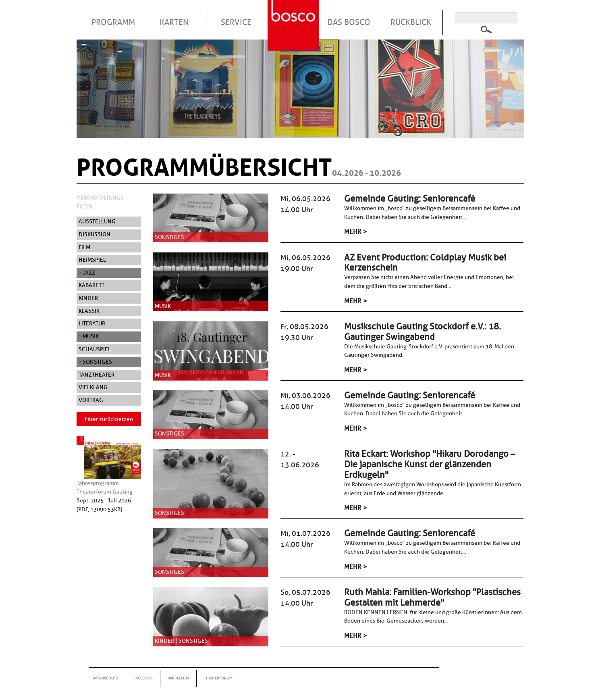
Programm (113, 22)
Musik (91, 336)
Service (236, 22)
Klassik (89, 311)
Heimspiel (92, 260)
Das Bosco (349, 22)
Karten (174, 22)
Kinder (88, 298)
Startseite (295, 16)
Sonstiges (97, 362)
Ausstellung (97, 221)
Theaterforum (218, 678)
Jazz (89, 273)
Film (84, 247)
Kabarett (91, 285)
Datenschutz (105, 678)
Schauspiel (95, 349)
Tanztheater (97, 375)
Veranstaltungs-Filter (101, 202)
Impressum (178, 678)
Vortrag (91, 400)
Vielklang (93, 387)
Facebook (143, 678)
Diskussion (94, 234)
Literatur (92, 323)
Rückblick (411, 22)
